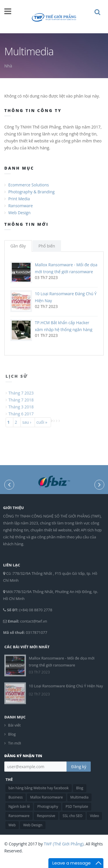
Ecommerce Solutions (29, 185)
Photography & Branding (32, 192)
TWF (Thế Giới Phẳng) (64, 844)
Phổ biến (47, 246)
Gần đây (18, 246)
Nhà (8, 66)
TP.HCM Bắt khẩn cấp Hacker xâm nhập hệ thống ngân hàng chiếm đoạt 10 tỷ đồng (64, 330)
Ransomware (21, 206)
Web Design (19, 213)
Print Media (19, 199)
